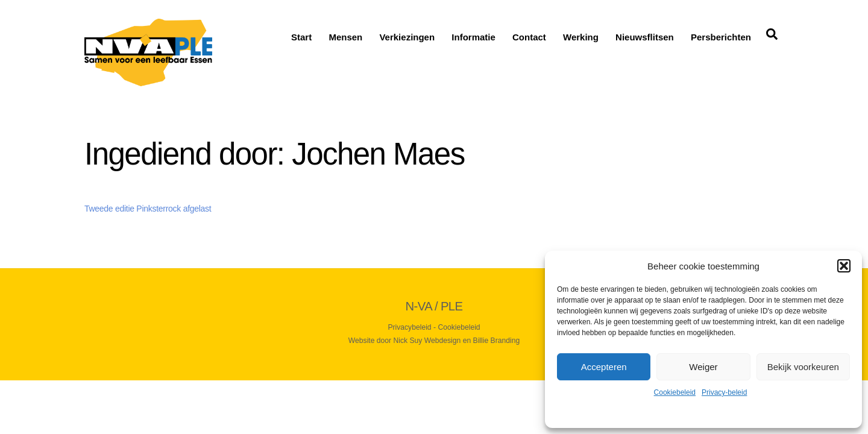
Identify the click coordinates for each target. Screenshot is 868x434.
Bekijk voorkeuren (803, 367)
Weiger (703, 367)
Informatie (473, 37)
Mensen (345, 37)
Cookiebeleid (675, 392)
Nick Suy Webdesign (427, 341)
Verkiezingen (407, 37)
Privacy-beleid (724, 392)
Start (301, 37)
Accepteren (604, 367)
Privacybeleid (409, 327)
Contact (529, 37)
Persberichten (721, 37)
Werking (581, 37)
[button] (844, 266)
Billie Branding (497, 341)
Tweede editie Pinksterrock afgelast (148, 209)
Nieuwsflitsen (645, 37)
